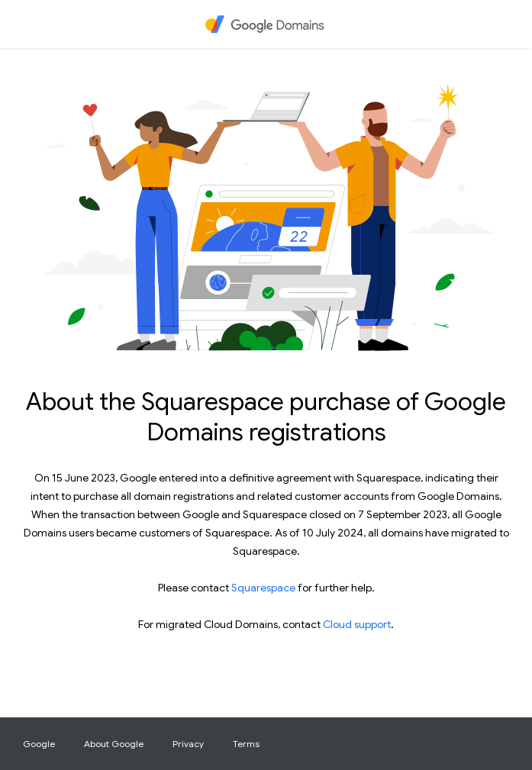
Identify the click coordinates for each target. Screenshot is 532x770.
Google (39, 744)
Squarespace (263, 588)
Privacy (188, 744)
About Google (114, 744)
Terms (246, 744)
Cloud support (357, 624)
